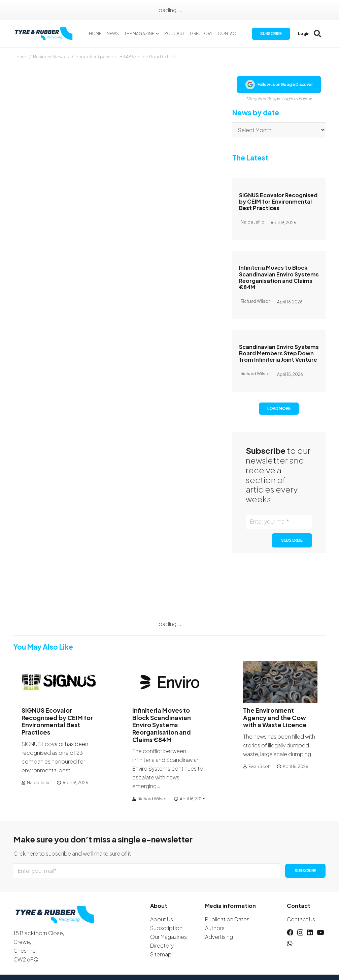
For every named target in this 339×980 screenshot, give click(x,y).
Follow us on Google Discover (279, 85)
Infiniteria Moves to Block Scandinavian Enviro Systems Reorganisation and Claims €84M (279, 277)
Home (20, 57)
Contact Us (301, 919)
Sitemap (161, 954)
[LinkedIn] (310, 932)
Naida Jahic (39, 783)
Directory (162, 945)
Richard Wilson (153, 799)
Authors (215, 928)
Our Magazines (168, 937)
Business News (49, 57)
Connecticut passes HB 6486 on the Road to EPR (124, 57)
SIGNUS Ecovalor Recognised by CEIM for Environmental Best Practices (278, 201)
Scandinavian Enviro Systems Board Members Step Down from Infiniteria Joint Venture (279, 353)
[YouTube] (320, 932)
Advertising (219, 937)
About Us (162, 919)
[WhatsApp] (290, 943)
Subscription (166, 928)
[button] (157, 34)
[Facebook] (290, 932)
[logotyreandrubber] (45, 34)
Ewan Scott (260, 766)
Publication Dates (227, 919)
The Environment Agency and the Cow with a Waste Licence (275, 717)
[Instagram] (300, 933)
